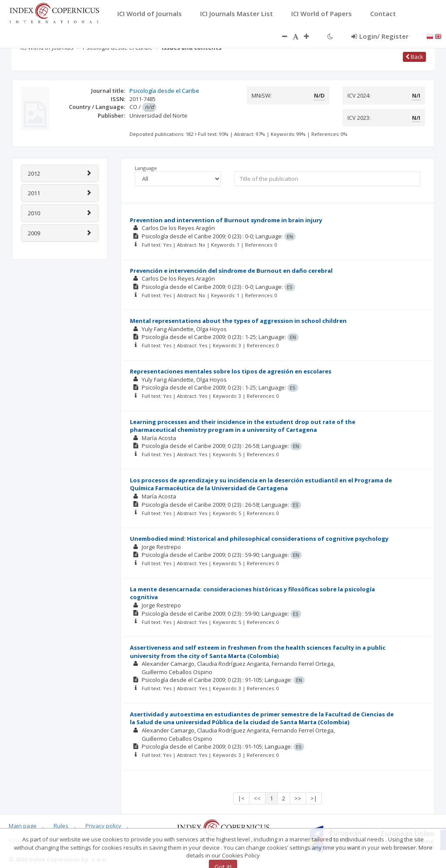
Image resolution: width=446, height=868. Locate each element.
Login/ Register (380, 36)
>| (314, 798)
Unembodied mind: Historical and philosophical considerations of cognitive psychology (259, 539)
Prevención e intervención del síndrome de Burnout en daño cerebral (231, 271)
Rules (61, 826)
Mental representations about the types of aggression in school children (238, 321)
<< (257, 798)
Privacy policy (103, 826)
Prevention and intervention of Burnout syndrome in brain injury (226, 220)
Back (414, 57)
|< (241, 798)
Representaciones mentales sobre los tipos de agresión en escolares (231, 371)
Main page (23, 826)
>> (298, 798)
